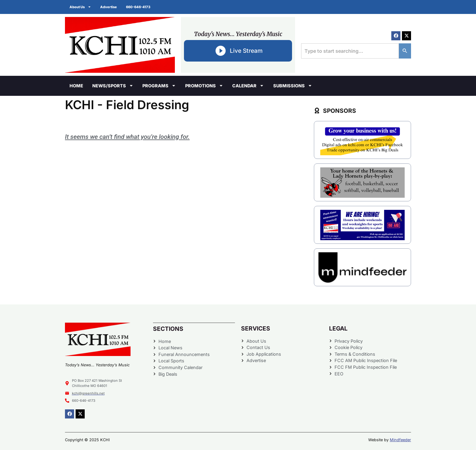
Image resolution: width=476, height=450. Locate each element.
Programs (159, 86)
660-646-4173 (138, 7)
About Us (80, 7)
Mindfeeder (400, 440)
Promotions (204, 86)
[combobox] (350, 51)
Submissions (293, 86)
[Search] (405, 51)
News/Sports (113, 86)
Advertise (109, 7)
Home (76, 86)
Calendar (248, 86)
